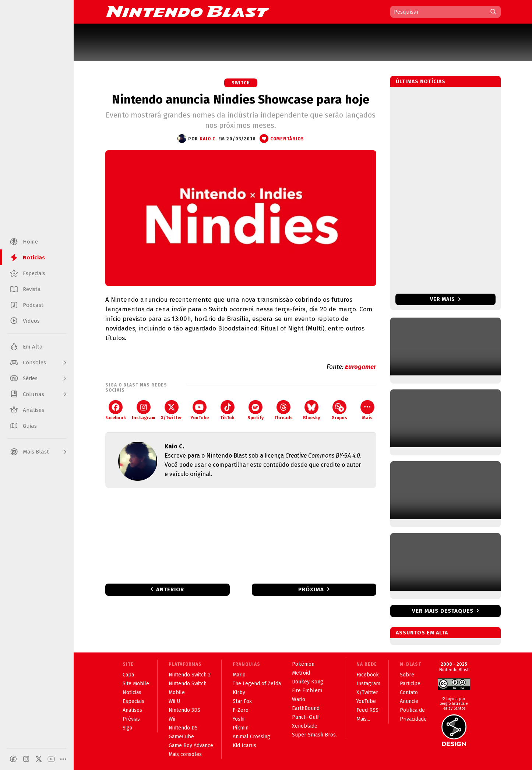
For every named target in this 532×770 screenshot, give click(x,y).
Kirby (239, 692)
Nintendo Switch (188, 684)
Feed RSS (367, 710)
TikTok (227, 410)
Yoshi (239, 719)
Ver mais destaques (443, 611)
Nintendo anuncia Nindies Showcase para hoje (241, 99)
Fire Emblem (307, 691)
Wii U (174, 701)
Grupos (339, 410)
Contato (409, 692)
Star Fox (242, 701)
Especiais (133, 701)
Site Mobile (136, 684)
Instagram (144, 410)
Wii (172, 719)
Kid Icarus (244, 745)
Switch (241, 83)
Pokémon (303, 664)
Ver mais (445, 299)
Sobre (407, 675)
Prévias (131, 719)
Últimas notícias (421, 82)
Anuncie (409, 701)
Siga (127, 728)
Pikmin (241, 728)
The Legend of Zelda (257, 684)
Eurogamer (361, 367)
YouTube (200, 410)
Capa (128, 675)
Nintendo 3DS (184, 710)
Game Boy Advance (191, 745)
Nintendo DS (183, 728)
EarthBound (306, 708)
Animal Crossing (251, 737)
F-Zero (241, 710)
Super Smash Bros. (314, 735)
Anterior (170, 589)
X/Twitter (171, 410)
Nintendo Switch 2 (190, 675)
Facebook (116, 410)
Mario (239, 675)
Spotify (256, 410)
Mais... (363, 719)
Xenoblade (305, 726)
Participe (410, 684)
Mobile (177, 692)
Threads (283, 410)
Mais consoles (185, 754)
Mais (367, 410)
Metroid (301, 673)
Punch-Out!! (306, 717)
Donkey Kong (308, 682)
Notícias (132, 692)
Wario (299, 699)
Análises (132, 710)
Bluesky (311, 410)
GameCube (181, 737)
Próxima (311, 589)
